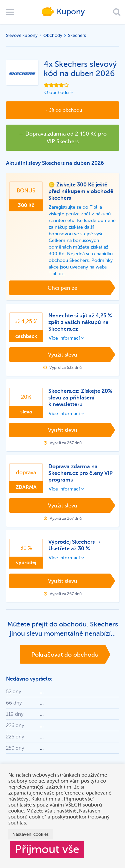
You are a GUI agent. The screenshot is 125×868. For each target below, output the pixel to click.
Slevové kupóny (22, 35)
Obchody (53, 35)
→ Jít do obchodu (62, 110)
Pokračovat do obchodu (65, 655)
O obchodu (59, 93)
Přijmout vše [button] (47, 849)
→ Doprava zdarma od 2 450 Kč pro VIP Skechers (63, 138)
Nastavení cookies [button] (30, 834)
